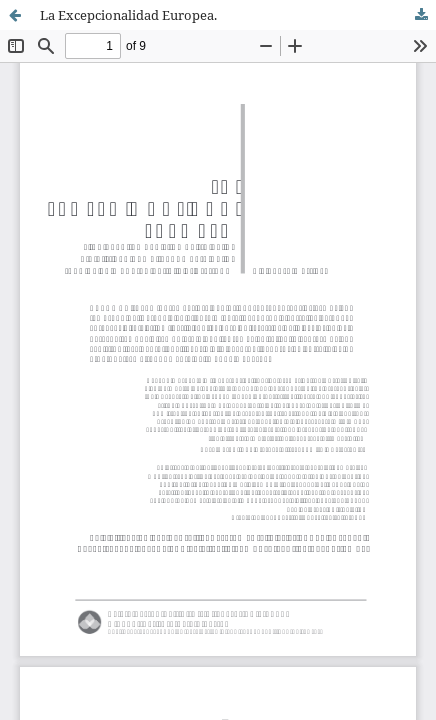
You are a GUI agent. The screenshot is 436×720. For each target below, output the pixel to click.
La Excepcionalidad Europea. (128, 15)
